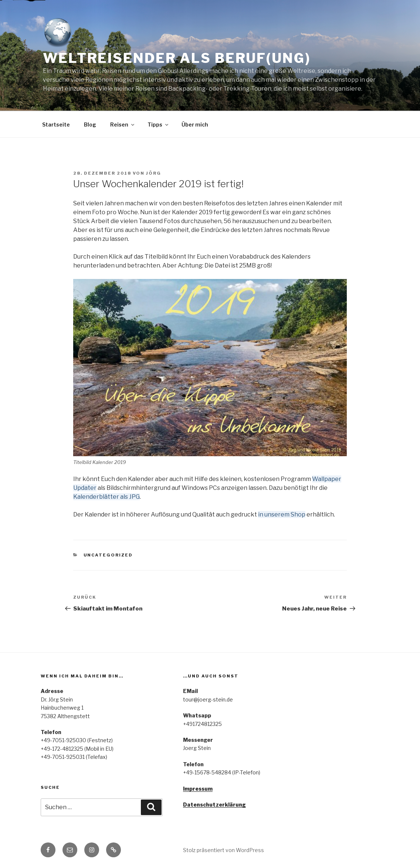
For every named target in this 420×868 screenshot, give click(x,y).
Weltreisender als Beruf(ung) (177, 58)
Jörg (154, 173)
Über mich (195, 125)
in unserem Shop (282, 514)
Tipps (158, 125)
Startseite (56, 125)
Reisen (123, 125)
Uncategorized (108, 555)
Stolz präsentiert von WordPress (223, 850)
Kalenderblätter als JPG (106, 497)
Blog (90, 125)
